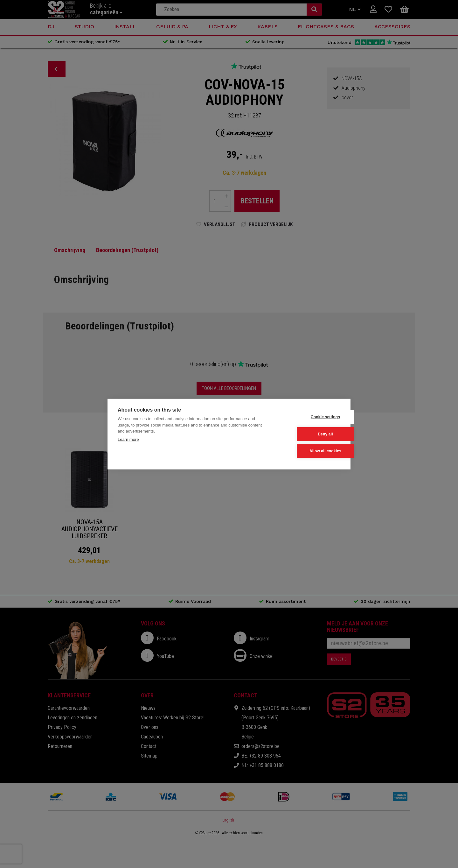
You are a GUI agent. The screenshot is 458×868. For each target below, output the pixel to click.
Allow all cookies (309, 451)
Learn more (128, 439)
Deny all (309, 434)
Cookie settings (309, 417)
